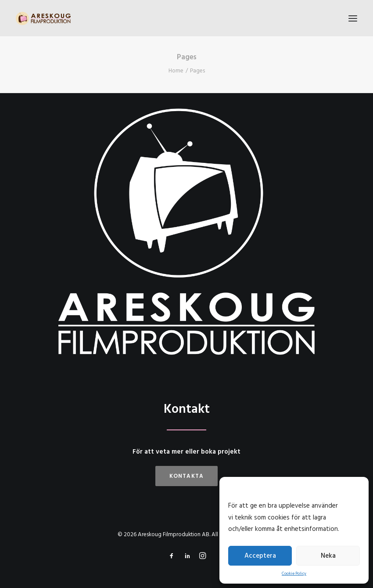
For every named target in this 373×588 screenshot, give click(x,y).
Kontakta (187, 476)
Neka (328, 556)
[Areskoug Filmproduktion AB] (43, 18)
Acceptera (260, 556)
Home (176, 71)
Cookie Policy (294, 574)
